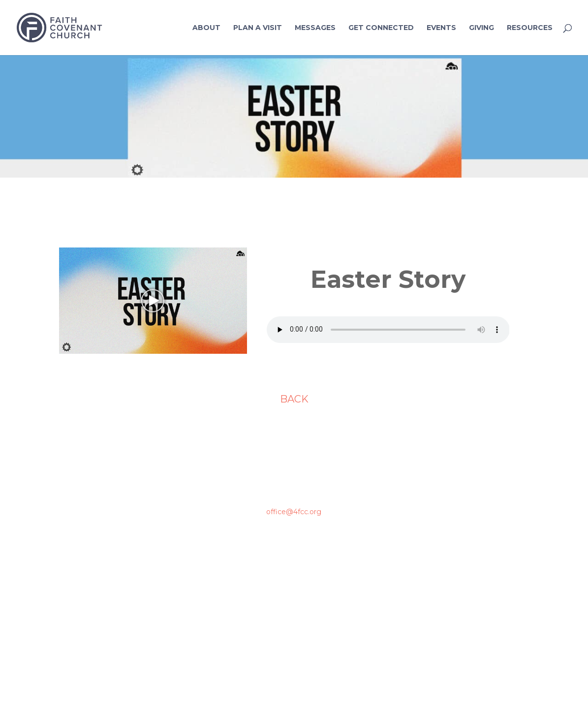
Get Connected (381, 28)
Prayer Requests (459, 566)
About (206, 28)
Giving (481, 28)
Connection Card (460, 602)
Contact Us (459, 530)
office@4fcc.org (294, 512)
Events (441, 28)
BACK (294, 399)
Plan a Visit (258, 28)
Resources (530, 28)
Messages (315, 28)
